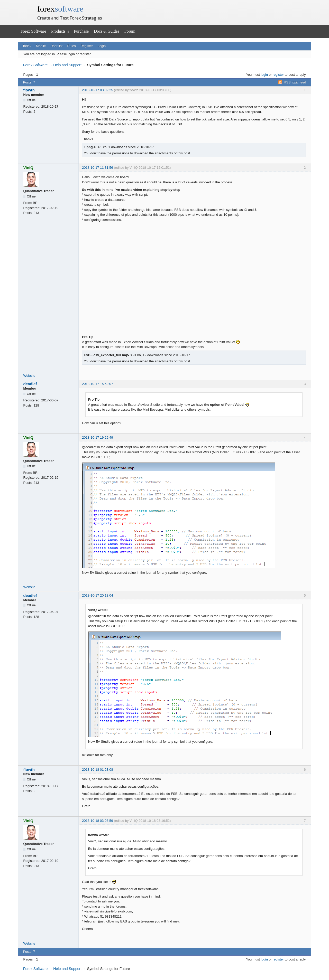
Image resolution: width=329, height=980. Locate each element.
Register (87, 46)
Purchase (81, 31)
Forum (130, 31)
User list (56, 46)
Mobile (41, 46)
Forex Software (33, 31)
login (264, 75)
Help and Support (67, 65)
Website (29, 376)
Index (27, 46)
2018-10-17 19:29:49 (98, 437)
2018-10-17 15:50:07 (98, 384)
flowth (29, 90)
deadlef (30, 384)
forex (60, 9)
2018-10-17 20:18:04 (98, 595)
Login (102, 46)
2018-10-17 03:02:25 (98, 90)
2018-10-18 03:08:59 (98, 821)
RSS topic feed (295, 82)
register (278, 75)
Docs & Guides (107, 31)
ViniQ (28, 168)
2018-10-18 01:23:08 (98, 770)
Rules (71, 46)
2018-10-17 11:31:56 (98, 168)
